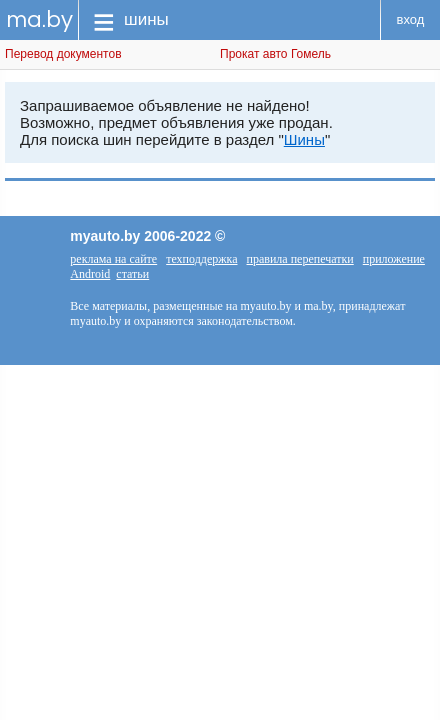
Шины (304, 139)
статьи (132, 274)
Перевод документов (63, 54)
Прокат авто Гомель (275, 54)
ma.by (39, 19)
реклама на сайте (113, 259)
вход (411, 19)
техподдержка (201, 259)
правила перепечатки (300, 259)
